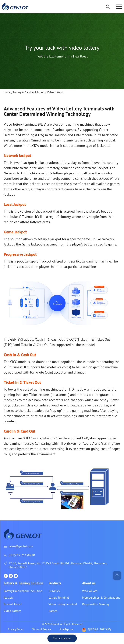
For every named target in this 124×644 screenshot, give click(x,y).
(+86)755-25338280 (22, 555)
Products (55, 583)
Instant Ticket (13, 604)
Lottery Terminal (59, 597)
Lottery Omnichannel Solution (23, 591)
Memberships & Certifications (101, 597)
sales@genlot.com (21, 546)
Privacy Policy (16, 629)
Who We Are (90, 591)
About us (89, 583)
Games (53, 611)
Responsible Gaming (96, 604)
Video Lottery (12, 611)
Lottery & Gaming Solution (23, 583)
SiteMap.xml (66, 629)
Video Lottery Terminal (63, 604)
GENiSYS (54, 591)
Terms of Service (41, 629)
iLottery (9, 597)
